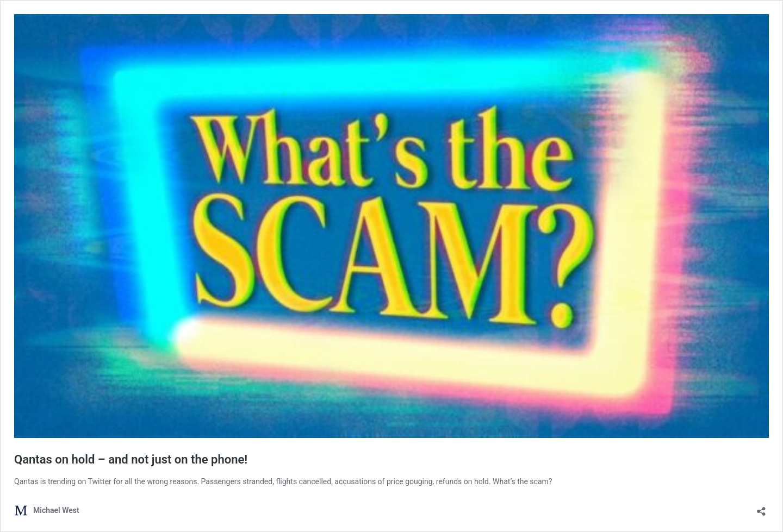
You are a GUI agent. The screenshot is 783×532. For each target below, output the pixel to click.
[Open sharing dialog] (761, 508)
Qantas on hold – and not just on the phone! (131, 459)
